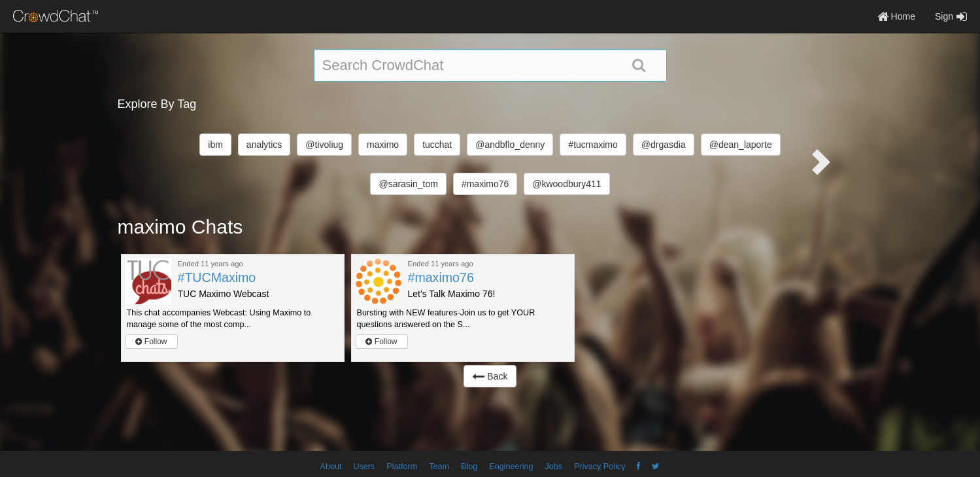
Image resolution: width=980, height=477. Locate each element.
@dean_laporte (741, 145)
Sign (951, 16)
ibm (215, 145)
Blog (469, 467)
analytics (264, 145)
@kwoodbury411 (566, 184)
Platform (402, 467)
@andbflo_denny (510, 145)
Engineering (511, 467)
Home (896, 16)
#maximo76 (485, 184)
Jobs (553, 467)
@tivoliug (324, 145)
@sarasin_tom (408, 184)
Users (364, 467)
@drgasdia (664, 145)
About (331, 467)
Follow (151, 342)
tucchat (437, 145)
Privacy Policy (600, 467)
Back (490, 376)
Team (439, 467)
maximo (383, 145)
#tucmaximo (593, 145)
